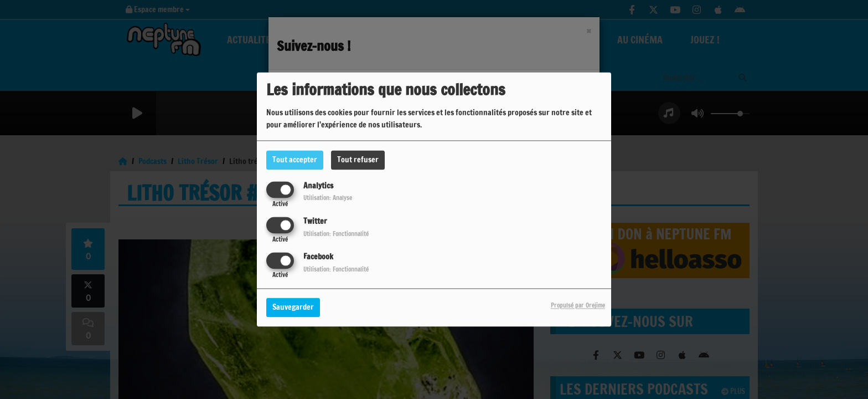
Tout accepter (295, 160)
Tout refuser (358, 160)
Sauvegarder (293, 308)
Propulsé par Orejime (578, 306)
